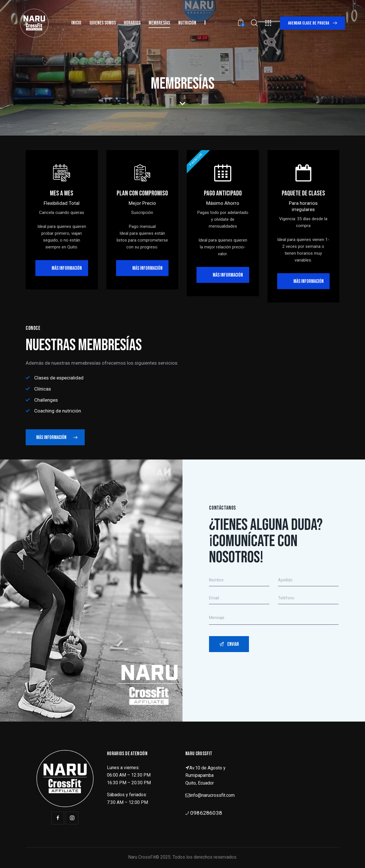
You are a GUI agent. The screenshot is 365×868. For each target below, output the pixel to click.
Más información (67, 268)
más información (147, 268)
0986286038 (206, 813)
